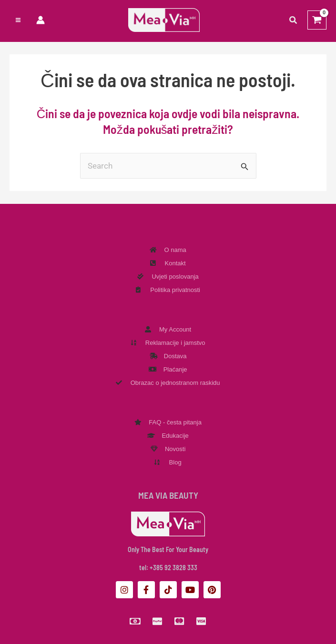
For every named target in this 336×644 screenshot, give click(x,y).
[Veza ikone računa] (41, 20)
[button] (294, 21)
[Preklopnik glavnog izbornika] (18, 20)
